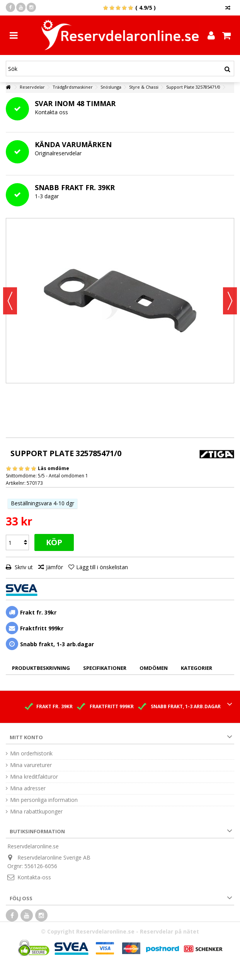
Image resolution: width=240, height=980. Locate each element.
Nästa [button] (230, 301)
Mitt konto (26, 737)
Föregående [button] (10, 301)
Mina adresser (28, 788)
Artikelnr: (16, 483)
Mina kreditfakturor (34, 777)
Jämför (54, 567)
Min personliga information (44, 800)
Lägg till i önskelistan (102, 567)
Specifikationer (105, 668)
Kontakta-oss (34, 877)
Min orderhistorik (31, 753)
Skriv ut (23, 567)
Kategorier (197, 668)
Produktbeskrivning (41, 668)
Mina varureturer (31, 765)
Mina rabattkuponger (36, 812)
